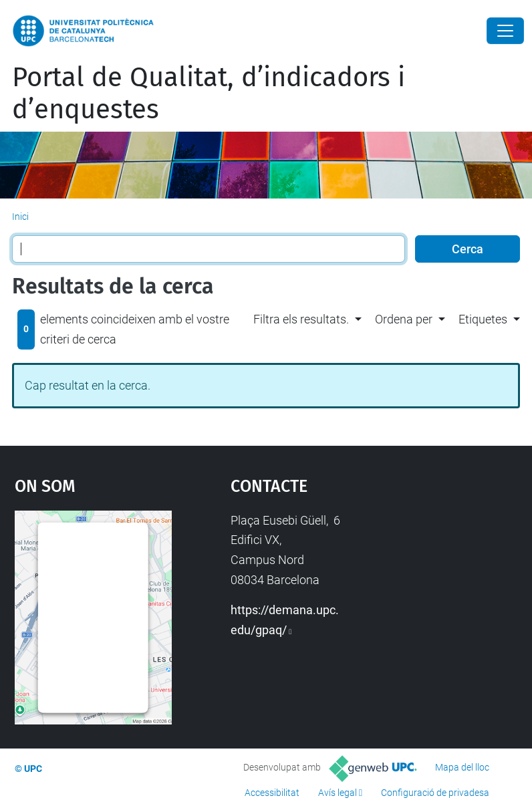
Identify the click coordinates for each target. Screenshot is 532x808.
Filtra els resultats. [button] (301, 319)
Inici (20, 217)
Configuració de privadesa (435, 793)
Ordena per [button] (404, 319)
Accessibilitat (272, 793)
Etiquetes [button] (483, 319)
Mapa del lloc (462, 767)
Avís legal (338, 793)
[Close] (505, 31)
